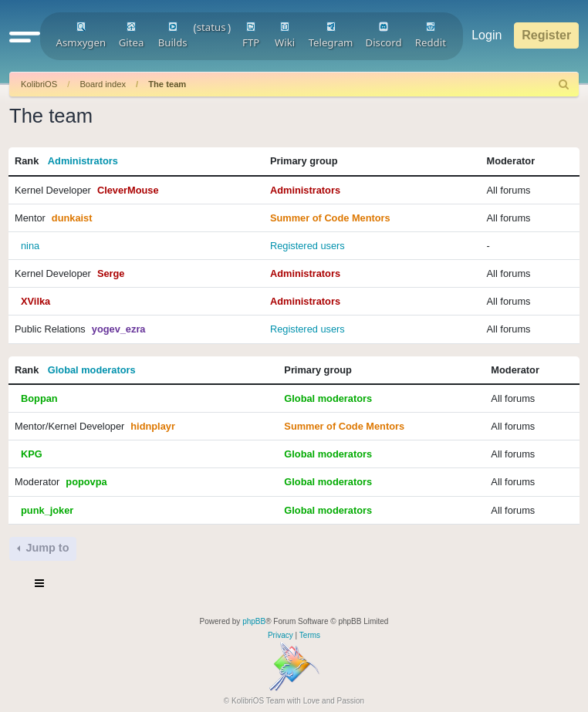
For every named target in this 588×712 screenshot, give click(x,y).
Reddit (431, 35)
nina (30, 246)
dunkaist (72, 218)
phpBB (254, 621)
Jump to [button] (46, 548)
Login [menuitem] (487, 35)
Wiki (285, 35)
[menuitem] (564, 84)
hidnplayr (153, 426)
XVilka (35, 301)
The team (167, 84)
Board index (103, 84)
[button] (25, 36)
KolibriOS (39, 84)
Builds (173, 35)
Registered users (308, 246)
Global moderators (92, 370)
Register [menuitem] (546, 35)
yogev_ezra (119, 329)
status (211, 27)
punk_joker (47, 510)
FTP (251, 35)
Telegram (331, 35)
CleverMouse (128, 190)
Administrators (83, 161)
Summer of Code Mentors (330, 218)
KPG (32, 454)
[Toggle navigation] (40, 585)
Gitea (132, 35)
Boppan (39, 398)
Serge (111, 273)
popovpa (86, 482)
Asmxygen (81, 35)
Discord (384, 35)
